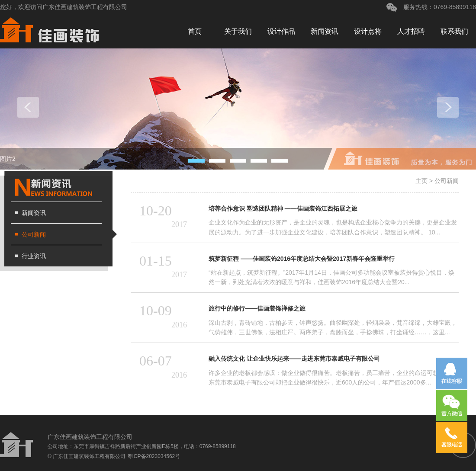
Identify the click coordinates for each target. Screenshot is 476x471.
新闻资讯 (325, 31)
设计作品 (281, 31)
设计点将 (368, 31)
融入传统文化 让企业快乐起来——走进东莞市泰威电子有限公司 (294, 359)
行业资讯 (34, 256)
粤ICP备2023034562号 (154, 456)
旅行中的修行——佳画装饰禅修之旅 (257, 308)
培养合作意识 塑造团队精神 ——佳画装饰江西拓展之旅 (283, 208)
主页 (421, 181)
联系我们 (454, 31)
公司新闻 (34, 234)
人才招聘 (411, 31)
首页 (195, 31)
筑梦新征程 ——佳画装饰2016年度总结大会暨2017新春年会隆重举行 (302, 259)
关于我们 (238, 31)
